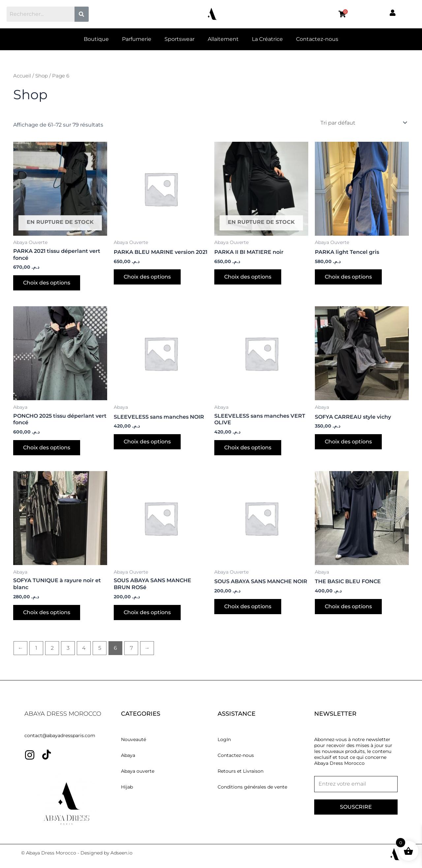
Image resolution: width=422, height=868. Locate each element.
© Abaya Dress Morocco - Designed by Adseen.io (77, 853)
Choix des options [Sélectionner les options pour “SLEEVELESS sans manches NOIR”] (147, 442)
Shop (42, 76)
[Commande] (363, 123)
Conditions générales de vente (252, 787)
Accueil (22, 76)
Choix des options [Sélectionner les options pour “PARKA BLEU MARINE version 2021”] (147, 277)
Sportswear (180, 39)
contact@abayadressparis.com (60, 735)
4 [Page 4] (84, 648)
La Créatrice (267, 39)
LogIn (224, 739)
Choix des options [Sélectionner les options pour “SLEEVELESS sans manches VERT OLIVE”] (248, 448)
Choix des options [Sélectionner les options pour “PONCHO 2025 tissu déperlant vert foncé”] (47, 448)
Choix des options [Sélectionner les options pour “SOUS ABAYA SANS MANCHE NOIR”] (248, 606)
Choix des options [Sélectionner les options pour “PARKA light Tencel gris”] (348, 277)
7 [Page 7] (131, 648)
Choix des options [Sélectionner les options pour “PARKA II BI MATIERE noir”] (248, 277)
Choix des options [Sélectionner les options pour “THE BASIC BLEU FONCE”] (348, 606)
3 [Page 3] (68, 648)
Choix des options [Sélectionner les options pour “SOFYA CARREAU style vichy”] (348, 442)
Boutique (96, 39)
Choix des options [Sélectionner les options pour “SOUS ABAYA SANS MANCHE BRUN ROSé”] (147, 612)
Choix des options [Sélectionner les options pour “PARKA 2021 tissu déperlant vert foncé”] (47, 283)
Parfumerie (137, 39)
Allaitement (223, 39)
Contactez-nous (317, 39)
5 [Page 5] (100, 648)
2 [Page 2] (52, 648)
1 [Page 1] (36, 648)
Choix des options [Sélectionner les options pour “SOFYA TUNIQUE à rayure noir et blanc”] (47, 612)
